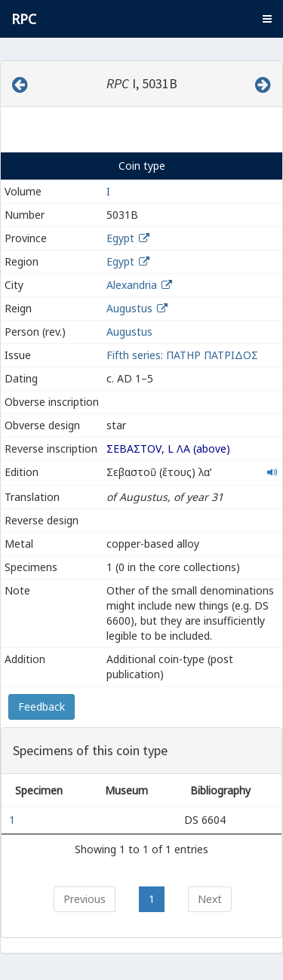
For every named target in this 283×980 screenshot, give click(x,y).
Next (210, 899)
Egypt (120, 238)
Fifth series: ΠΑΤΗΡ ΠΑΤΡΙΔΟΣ (182, 355)
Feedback (42, 707)
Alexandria (132, 285)
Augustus (129, 308)
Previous (85, 899)
